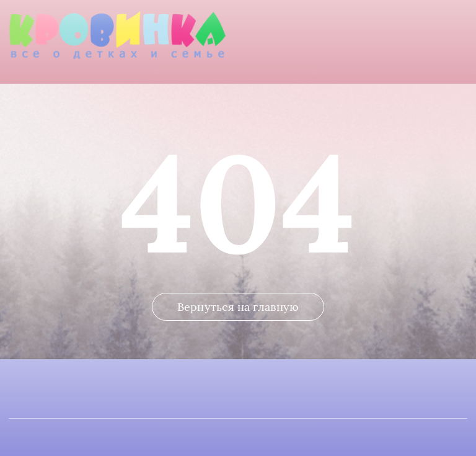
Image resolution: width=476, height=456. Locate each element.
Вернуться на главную (238, 307)
